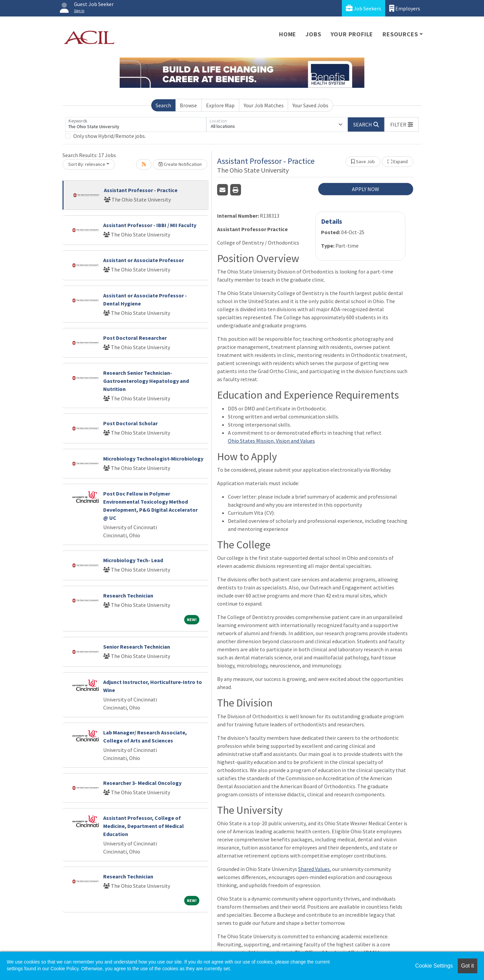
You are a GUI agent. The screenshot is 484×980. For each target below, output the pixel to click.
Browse (188, 105)
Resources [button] (400, 34)
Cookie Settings (434, 966)
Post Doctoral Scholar (130, 423)
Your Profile (352, 34)
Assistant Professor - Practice (141, 190)
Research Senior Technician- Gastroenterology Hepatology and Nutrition (146, 381)
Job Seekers (364, 8)
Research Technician (128, 595)
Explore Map (220, 105)
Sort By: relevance (87, 164)
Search (163, 105)
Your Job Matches (264, 105)
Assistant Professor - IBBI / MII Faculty (150, 225)
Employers (405, 8)
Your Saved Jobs (310, 105)
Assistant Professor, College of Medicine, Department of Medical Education (144, 826)
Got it (468, 966)
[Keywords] (136, 124)
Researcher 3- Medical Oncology (142, 783)
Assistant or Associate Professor (144, 260)
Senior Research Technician (137, 647)
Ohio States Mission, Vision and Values (271, 441)
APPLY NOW (366, 189)
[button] (402, 124)
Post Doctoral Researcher (135, 338)
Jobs (313, 34)
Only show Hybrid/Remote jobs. (110, 136)
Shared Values (314, 869)
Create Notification (180, 164)
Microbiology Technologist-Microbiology (153, 459)
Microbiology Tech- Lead (133, 560)
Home (288, 34)
